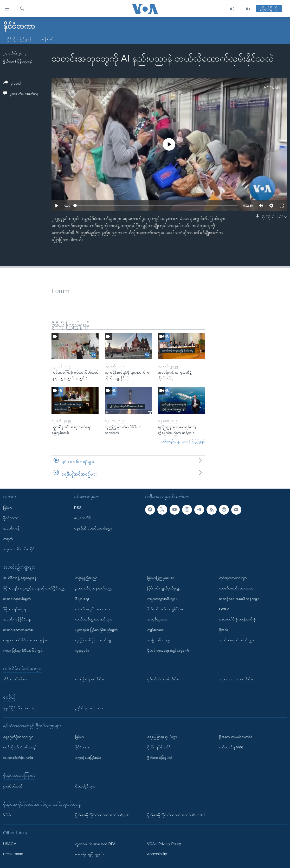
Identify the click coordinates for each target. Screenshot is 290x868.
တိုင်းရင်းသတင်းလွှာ (233, 578)
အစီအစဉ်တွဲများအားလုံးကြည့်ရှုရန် (183, 441)
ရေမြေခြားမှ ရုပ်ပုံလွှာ (162, 737)
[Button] (12, 84)
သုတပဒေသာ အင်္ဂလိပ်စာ (237, 679)
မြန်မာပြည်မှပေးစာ (161, 578)
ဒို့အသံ (224, 630)
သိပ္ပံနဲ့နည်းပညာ (86, 578)
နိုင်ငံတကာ (11, 518)
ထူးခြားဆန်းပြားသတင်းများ (94, 640)
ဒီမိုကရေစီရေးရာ (15, 609)
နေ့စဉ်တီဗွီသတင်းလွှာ (18, 737)
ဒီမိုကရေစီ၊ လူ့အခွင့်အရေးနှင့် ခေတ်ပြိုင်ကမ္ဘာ (34, 588)
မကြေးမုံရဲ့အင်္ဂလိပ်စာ (90, 679)
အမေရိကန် (11, 528)
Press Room (13, 854)
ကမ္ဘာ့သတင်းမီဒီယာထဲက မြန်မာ (26, 640)
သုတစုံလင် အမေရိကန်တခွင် (239, 599)
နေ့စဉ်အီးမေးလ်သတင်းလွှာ (93, 528)
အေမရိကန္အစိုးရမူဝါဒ (90, 854)
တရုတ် (8, 539)
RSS (78, 508)
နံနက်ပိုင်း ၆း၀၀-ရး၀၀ (19, 708)
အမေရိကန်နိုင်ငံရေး (17, 619)
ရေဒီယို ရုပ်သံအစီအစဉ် (20, 747)
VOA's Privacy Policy (164, 844)
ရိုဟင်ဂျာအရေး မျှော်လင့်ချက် (168, 650)
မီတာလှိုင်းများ (85, 786)
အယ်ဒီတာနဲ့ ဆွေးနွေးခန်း (20, 578)
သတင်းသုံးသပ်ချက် (17, 599)
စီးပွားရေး (82, 599)
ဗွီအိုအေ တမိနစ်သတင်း (235, 737)
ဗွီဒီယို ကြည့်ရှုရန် (19, 39)
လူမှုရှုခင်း (82, 650)
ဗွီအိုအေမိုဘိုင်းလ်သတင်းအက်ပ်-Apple (102, 815)
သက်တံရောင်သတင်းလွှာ (236, 640)
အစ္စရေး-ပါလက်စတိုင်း (19, 549)
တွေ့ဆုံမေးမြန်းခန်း (88, 758)
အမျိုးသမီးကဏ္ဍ (159, 640)
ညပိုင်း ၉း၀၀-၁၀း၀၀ (90, 708)
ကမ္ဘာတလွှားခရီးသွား (162, 599)
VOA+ (8, 815)
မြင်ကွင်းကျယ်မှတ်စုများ (164, 588)
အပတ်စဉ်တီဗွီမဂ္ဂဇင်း (18, 758)
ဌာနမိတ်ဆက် (13, 786)
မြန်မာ (8, 508)
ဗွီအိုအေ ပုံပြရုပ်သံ (160, 758)
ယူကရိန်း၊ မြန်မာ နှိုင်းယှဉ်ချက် (96, 630)
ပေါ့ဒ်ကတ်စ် (83, 518)
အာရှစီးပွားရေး (158, 619)
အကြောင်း (47, 39)
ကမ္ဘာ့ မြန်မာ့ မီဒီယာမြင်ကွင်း (23, 650)
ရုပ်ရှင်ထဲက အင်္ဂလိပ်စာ (164, 679)
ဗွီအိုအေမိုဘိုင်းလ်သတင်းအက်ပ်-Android (176, 815)
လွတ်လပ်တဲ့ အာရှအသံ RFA (95, 844)
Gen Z (224, 609)
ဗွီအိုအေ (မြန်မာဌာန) (18, 61)
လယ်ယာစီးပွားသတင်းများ (94, 619)
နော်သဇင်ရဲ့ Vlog (231, 747)
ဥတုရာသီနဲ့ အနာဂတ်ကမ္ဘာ (94, 588)
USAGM (10, 844)
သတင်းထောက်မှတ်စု (18, 630)
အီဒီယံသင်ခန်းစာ (15, 679)
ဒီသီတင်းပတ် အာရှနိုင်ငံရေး (166, 609)
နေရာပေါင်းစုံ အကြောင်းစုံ (237, 619)
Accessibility (157, 854)
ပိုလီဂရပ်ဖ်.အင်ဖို (159, 747)
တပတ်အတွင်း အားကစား (93, 609)
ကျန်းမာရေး (156, 630)
